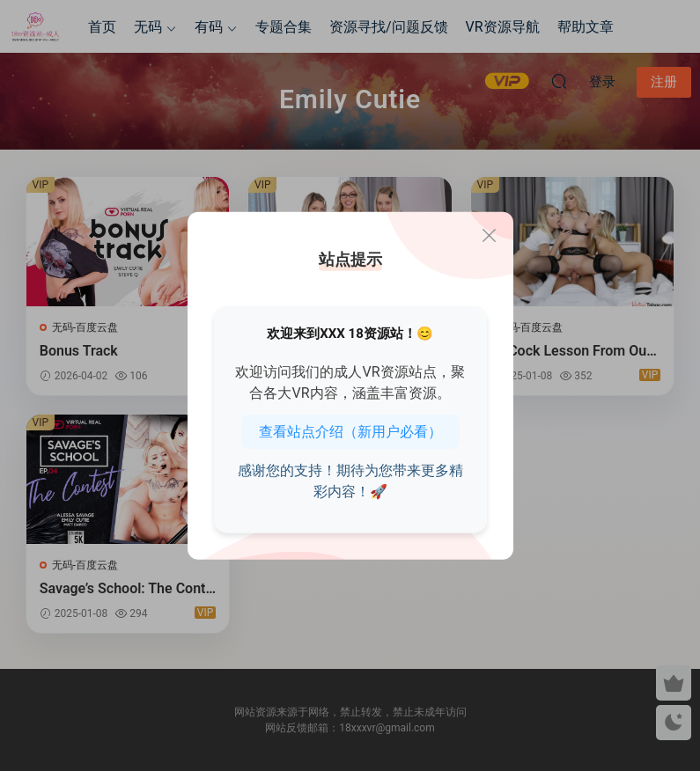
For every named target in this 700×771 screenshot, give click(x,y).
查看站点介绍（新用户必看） (350, 431)
